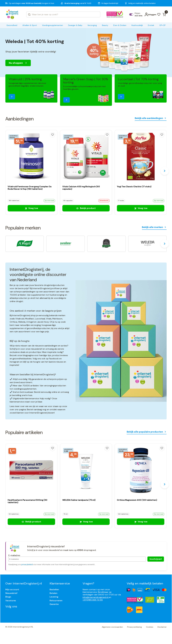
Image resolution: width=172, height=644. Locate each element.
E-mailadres (14, 555)
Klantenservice (60, 583)
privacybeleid (27, 564)
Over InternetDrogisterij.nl (24, 583)
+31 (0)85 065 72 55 (93, 600)
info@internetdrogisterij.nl (96, 597)
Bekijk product (86, 208)
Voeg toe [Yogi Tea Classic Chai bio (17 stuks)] (141, 208)
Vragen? (88, 583)
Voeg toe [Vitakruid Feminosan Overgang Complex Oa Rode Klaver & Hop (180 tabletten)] (31, 208)
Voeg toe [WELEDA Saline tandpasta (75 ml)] (86, 522)
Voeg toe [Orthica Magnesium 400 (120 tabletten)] (141, 522)
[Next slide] (165, 171)
